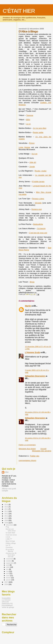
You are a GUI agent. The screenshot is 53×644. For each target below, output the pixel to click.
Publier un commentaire (27, 445)
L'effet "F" (9, 539)
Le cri (28, 124)
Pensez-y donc (38, 199)
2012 (6, 514)
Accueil (43, 449)
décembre (10, 525)
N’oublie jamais (38, 182)
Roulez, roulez (40, 171)
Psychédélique (7, 605)
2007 (6, 582)
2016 (6, 504)
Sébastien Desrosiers (35, 376)
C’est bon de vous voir (38, 233)
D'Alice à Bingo (11, 543)
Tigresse (30, 115)
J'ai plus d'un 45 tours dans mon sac (11, 555)
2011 (6, 516)
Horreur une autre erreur (11, 530)
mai (8, 571)
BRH (28, 120)
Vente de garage (8, 607)
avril (8, 573)
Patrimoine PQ (7, 604)
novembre (10, 559)
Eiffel (7, 472)
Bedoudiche (38, 224)
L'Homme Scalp (33, 352)
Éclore (32, 143)
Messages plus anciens (42, 451)
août (8, 565)
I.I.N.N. (8, 537)
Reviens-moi (36, 209)
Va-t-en (34, 154)
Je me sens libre (40, 128)
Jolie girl (33, 162)
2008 (6, 523)
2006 (6, 584)
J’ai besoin (41, 228)
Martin (28, 306)
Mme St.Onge (10, 541)
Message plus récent (27, 449)
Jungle (32, 167)
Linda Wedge (24, 147)
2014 (6, 509)
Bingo (32, 282)
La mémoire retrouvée (6, 601)
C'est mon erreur (11, 535)
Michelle (38, 203)
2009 (6, 520)
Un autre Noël (10, 533)
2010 (6, 518)
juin (8, 569)
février (9, 578)
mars (8, 576)
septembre (10, 563)
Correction (9, 547)
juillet (8, 567)
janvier (9, 580)
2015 (6, 507)
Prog (7, 527)
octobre (9, 561)
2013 (6, 511)
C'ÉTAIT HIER (19, 11)
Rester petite (38, 132)
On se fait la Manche (10, 550)
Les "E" (8, 545)
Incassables (6, 598)
